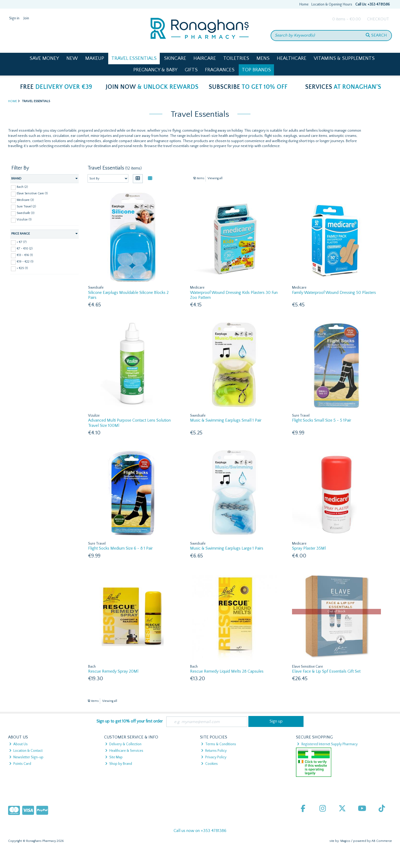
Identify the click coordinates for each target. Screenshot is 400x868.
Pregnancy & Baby (155, 70)
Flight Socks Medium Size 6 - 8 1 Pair (120, 548)
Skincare (175, 58)
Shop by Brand (119, 764)
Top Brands (256, 70)
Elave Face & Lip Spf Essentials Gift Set (326, 671)
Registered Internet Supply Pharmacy (327, 744)
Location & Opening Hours (332, 4)
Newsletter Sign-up (26, 757)
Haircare (205, 58)
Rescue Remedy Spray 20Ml (113, 671)
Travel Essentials (134, 58)
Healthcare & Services (124, 751)
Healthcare (292, 58)
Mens (263, 58)
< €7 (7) (22, 242)
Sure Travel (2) (26, 206)
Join (26, 18)
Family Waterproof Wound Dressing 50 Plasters (334, 293)
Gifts (191, 70)
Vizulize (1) (24, 220)
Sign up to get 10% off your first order (130, 721)
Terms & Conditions (219, 744)
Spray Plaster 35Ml (309, 548)
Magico (345, 841)
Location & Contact (26, 751)
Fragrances (220, 70)
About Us (18, 744)
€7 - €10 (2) (25, 249)
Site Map (114, 757)
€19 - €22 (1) (25, 262)
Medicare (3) (25, 200)
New (72, 58)
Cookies (209, 764)
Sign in (14, 18)
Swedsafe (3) (26, 213)
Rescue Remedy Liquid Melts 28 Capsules (227, 671)
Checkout (378, 19)
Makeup (95, 58)
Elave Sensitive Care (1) (32, 193)
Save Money (44, 58)
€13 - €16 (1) (25, 255)
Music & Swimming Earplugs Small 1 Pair (226, 420)
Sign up (276, 721)
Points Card (20, 764)
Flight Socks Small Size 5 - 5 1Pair (322, 420)
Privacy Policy (214, 757)
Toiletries (236, 58)
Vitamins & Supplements (344, 58)
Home (304, 4)
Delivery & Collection (123, 744)
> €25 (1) (22, 268)
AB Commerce (382, 841)
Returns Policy (214, 751)
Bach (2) (22, 187)
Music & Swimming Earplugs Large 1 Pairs (227, 548)
